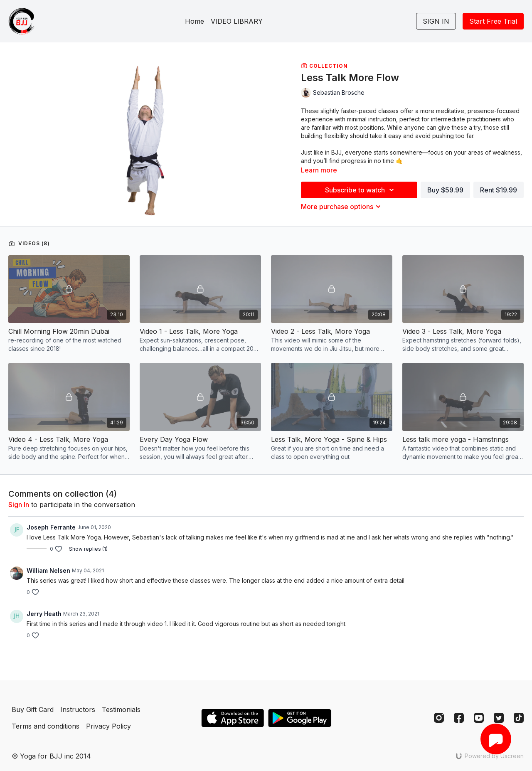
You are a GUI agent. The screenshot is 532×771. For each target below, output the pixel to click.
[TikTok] (519, 718)
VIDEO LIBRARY (237, 21)
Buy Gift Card (33, 709)
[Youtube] (479, 718)
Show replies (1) (88, 549)
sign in (19, 505)
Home (195, 21)
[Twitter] (499, 718)
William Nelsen (48, 570)
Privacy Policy (108, 726)
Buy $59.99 (445, 190)
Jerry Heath (44, 614)
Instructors (78, 709)
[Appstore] (233, 718)
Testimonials (121, 709)
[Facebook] (459, 718)
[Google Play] (300, 718)
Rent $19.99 (499, 190)
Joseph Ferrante (51, 527)
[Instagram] (439, 718)
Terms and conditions (46, 726)
